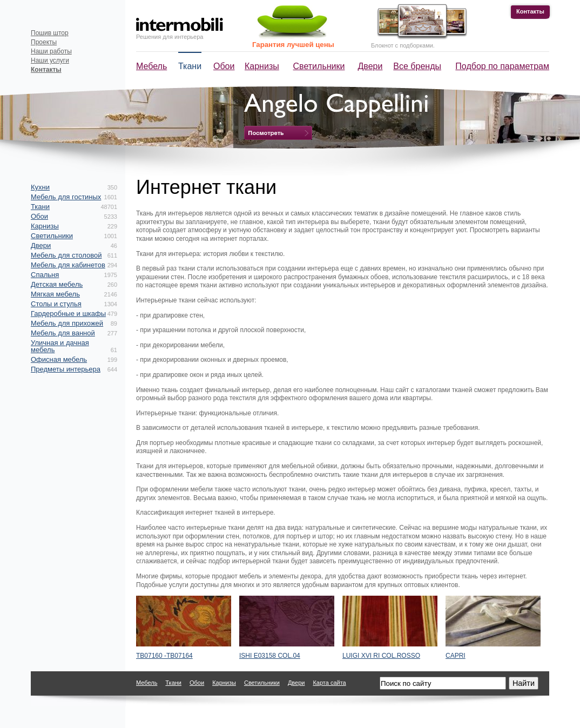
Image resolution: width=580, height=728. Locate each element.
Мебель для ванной (63, 333)
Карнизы (262, 66)
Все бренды (417, 66)
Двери (370, 66)
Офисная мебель (59, 359)
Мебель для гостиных (66, 197)
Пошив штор (50, 33)
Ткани (190, 66)
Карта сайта (329, 683)
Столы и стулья (56, 304)
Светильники (319, 66)
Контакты (530, 11)
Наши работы (51, 51)
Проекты (44, 42)
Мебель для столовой (66, 255)
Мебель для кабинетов (68, 265)
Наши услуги (50, 60)
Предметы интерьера (66, 369)
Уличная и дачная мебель (60, 346)
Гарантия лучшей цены (293, 45)
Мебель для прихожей (67, 323)
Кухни (40, 187)
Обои (224, 66)
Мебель (151, 66)
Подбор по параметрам (502, 66)
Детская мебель (57, 284)
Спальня (45, 275)
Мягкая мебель (55, 294)
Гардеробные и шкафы (68, 314)
